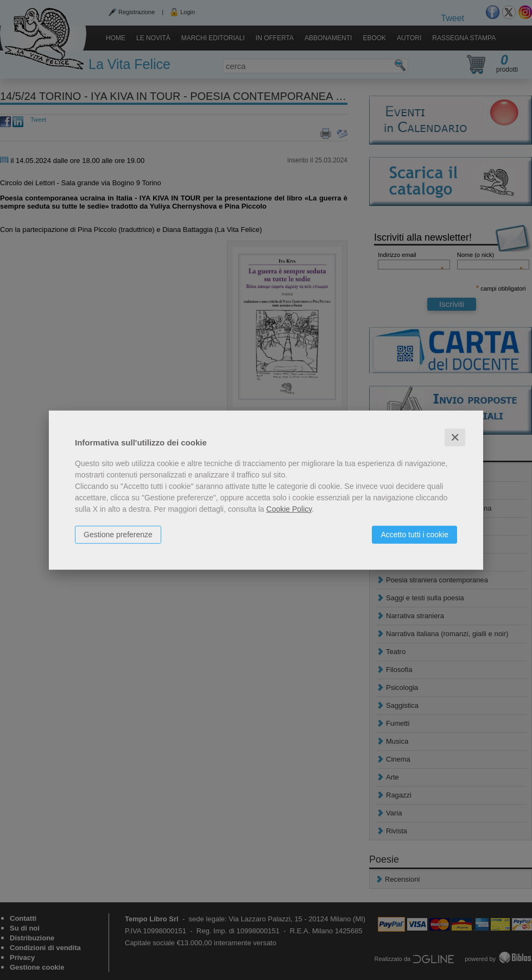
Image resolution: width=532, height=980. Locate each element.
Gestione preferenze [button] (118, 534)
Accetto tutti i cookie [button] (414, 534)
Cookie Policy (289, 508)
